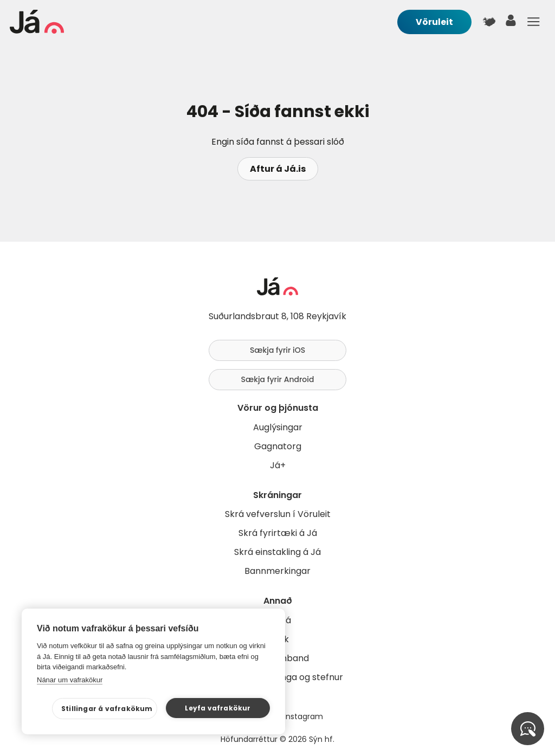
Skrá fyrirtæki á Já (278, 533)
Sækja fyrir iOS (277, 350)
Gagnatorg (278, 446)
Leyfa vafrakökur (218, 708)
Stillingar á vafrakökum (107, 709)
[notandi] (511, 23)
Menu (533, 22)
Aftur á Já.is (278, 169)
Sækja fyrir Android (278, 379)
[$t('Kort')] (489, 22)
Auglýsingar (278, 427)
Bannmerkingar (277, 571)
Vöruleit (434, 22)
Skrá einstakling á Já (277, 552)
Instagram (304, 716)
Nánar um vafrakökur (70, 680)
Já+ (278, 465)
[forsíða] (37, 31)
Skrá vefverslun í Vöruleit (278, 514)
